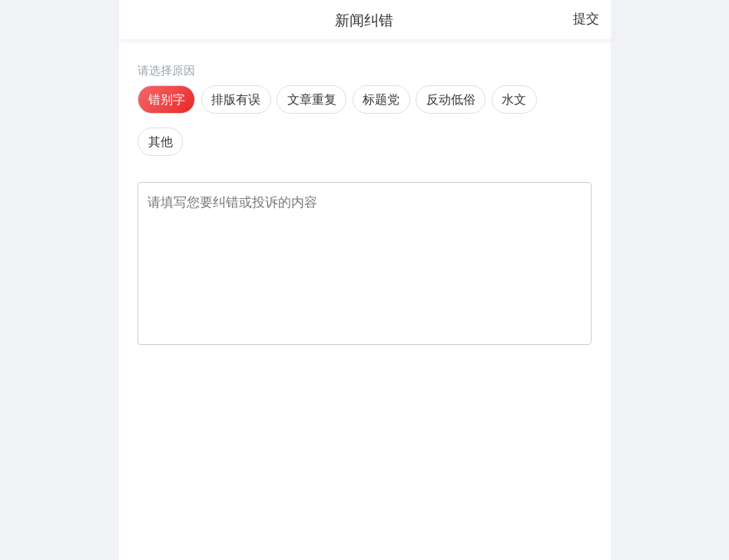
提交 (586, 18)
